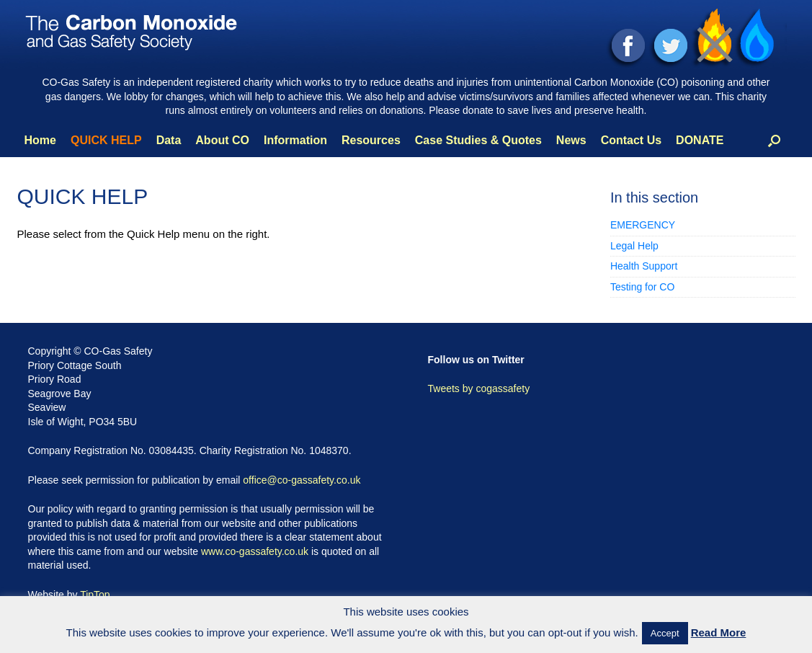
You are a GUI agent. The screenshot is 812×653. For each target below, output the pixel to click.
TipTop (95, 595)
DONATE (700, 140)
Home (40, 140)
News (571, 140)
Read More (719, 632)
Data (169, 140)
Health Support (644, 266)
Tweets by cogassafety (479, 388)
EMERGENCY (643, 225)
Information (295, 140)
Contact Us (631, 140)
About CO (222, 140)
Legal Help (634, 246)
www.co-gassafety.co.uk (255, 551)
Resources (371, 140)
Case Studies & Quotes (478, 140)
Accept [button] (665, 633)
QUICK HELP (106, 140)
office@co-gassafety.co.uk (302, 480)
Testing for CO (642, 287)
